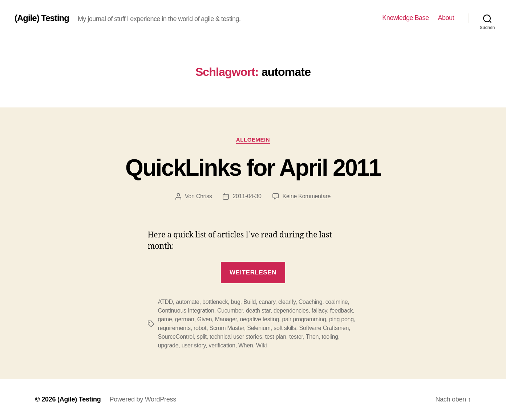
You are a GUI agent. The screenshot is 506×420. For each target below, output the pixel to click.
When (246, 345)
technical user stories (236, 337)
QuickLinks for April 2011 (253, 168)
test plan (276, 337)
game (165, 319)
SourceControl (176, 337)
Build (250, 302)
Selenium (259, 328)
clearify (287, 302)
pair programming (304, 319)
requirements (174, 328)
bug (236, 302)
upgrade (168, 345)
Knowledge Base (405, 18)
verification (222, 345)
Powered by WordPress (143, 399)
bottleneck (215, 302)
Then (312, 337)
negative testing (259, 319)
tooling (330, 337)
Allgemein (253, 140)
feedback (341, 311)
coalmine (337, 302)
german (185, 319)
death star (258, 311)
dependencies (291, 311)
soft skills (285, 328)
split (202, 337)
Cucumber (230, 311)
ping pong (341, 319)
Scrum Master (226, 328)
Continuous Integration (186, 311)
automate (188, 302)
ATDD (165, 302)
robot (200, 328)
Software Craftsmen (324, 328)
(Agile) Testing (42, 18)
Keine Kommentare (307, 196)
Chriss (204, 196)
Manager (226, 319)
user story (194, 345)
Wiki (261, 345)
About (446, 18)
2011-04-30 (247, 196)
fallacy (319, 311)
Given (205, 319)
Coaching (310, 302)
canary (267, 302)
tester (296, 337)
